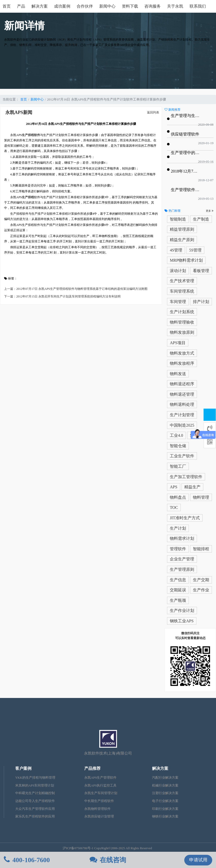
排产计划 (201, 302)
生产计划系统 (182, 312)
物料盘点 (178, 497)
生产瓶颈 (178, 600)
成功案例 (62, 6)
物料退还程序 (182, 384)
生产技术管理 (182, 281)
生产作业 (201, 590)
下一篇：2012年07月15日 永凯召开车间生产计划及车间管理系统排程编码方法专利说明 (62, 296)
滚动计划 (178, 271)
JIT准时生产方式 (185, 518)
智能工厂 (178, 466)
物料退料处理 (182, 404)
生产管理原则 (182, 569)
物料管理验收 (182, 322)
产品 (21, 6)
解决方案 (40, 6)
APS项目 (178, 343)
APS (173, 487)
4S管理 (176, 250)
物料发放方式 (182, 353)
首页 (7, 6)
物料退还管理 (182, 394)
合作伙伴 (85, 6)
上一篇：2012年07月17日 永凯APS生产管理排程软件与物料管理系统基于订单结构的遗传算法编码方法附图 (76, 289)
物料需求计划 (182, 538)
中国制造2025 (182, 425)
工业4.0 (176, 435)
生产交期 (201, 580)
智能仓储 (178, 446)
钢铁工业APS (182, 621)
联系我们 (198, 6)
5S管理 (195, 250)
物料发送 (178, 374)
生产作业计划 (182, 611)
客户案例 (23, 768)
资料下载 (130, 6)
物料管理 (201, 497)
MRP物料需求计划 (186, 260)
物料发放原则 (182, 332)
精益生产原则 (182, 240)
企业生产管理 (182, 559)
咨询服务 (153, 6)
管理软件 (178, 549)
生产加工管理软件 (186, 477)
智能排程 (201, 549)
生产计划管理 (182, 415)
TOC (174, 507)
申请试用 (198, 860)
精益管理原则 (182, 229)
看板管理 (201, 271)
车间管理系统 (182, 291)
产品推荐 (92, 768)
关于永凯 (175, 6)
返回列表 (153, 112)
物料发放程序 (182, 363)
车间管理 (178, 302)
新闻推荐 (172, 110)
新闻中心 (107, 6)
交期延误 (178, 590)
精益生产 (192, 487)
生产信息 (178, 580)
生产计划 (178, 528)
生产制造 (201, 219)
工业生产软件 (182, 456)
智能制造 (178, 219)
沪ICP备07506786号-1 (78, 848)
